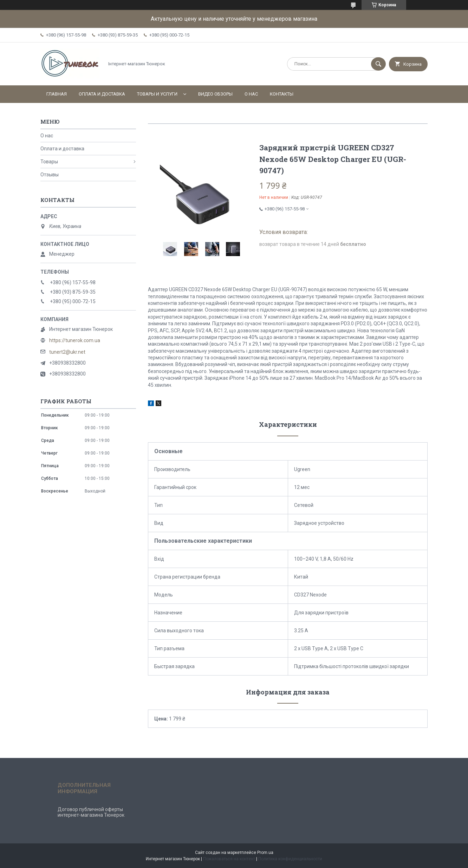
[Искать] (378, 64)
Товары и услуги (157, 94)
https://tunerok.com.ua (75, 340)
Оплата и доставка (102, 94)
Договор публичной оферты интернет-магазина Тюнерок (91, 812)
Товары (49, 162)
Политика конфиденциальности (290, 859)
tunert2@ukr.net (67, 352)
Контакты (282, 94)
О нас (251, 94)
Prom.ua (265, 853)
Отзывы (50, 175)
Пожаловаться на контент (229, 859)
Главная (57, 94)
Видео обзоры (215, 94)
